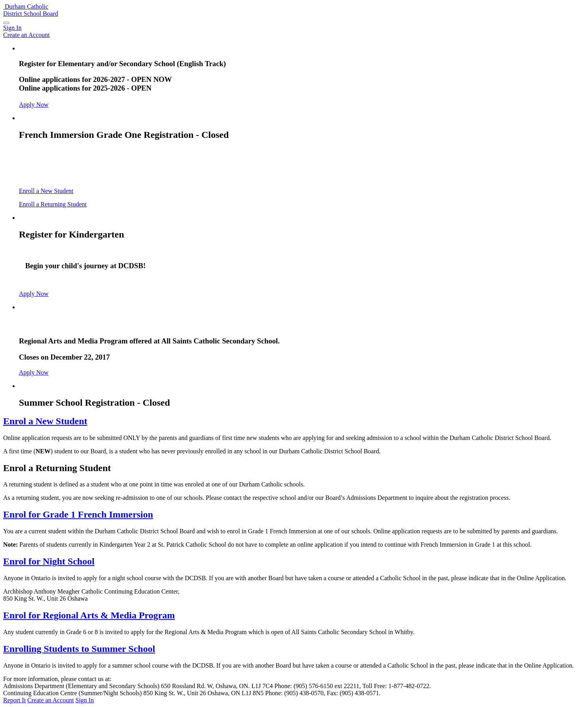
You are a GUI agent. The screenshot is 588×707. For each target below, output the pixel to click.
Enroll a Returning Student (53, 204)
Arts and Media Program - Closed (87, 324)
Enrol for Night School (49, 561)
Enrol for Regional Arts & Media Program (89, 615)
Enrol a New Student (45, 421)
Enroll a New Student (46, 191)
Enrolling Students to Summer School (79, 649)
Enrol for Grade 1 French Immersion (78, 514)
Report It (14, 700)
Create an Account (50, 700)
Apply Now (34, 105)
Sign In (85, 700)
